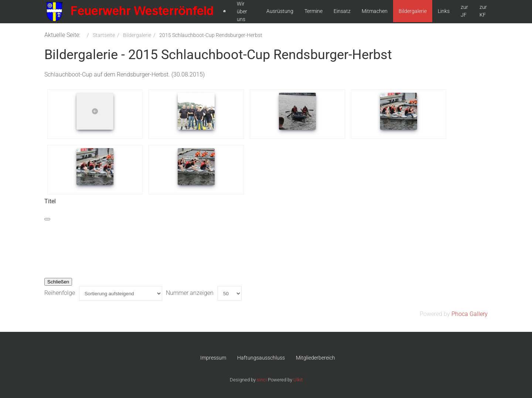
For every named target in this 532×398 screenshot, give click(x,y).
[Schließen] (47, 219)
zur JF (464, 11)
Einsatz (342, 11)
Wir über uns (242, 11)
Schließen (58, 282)
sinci (262, 380)
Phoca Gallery (470, 314)
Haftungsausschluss (261, 358)
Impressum (213, 358)
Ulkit (298, 380)
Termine (313, 11)
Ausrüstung (280, 11)
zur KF (483, 11)
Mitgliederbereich (316, 358)
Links (444, 11)
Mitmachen (375, 11)
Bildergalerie (413, 11)
